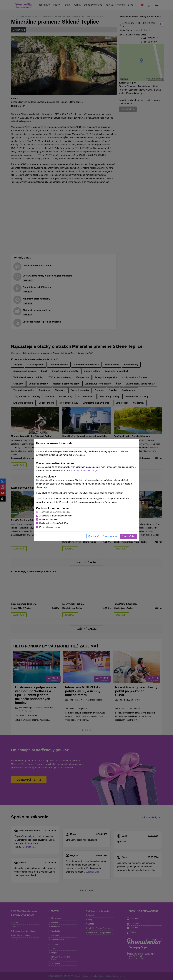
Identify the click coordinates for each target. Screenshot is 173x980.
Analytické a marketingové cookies (56, 516)
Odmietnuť (93, 536)
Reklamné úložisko (48, 520)
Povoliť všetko (128, 536)
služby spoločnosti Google (85, 471)
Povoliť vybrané (110, 536)
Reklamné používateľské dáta (54, 523)
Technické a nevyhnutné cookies (55, 512)
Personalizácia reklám (50, 527)
